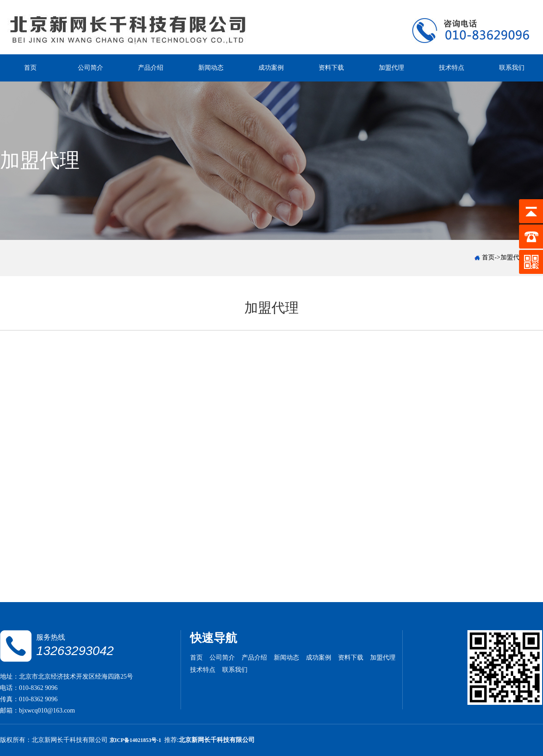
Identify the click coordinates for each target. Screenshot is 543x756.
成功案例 (271, 68)
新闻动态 (211, 68)
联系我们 (512, 68)
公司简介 (90, 68)
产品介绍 (151, 68)
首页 (30, 68)
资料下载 (331, 68)
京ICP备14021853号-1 (136, 740)
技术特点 (452, 68)
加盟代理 (391, 68)
